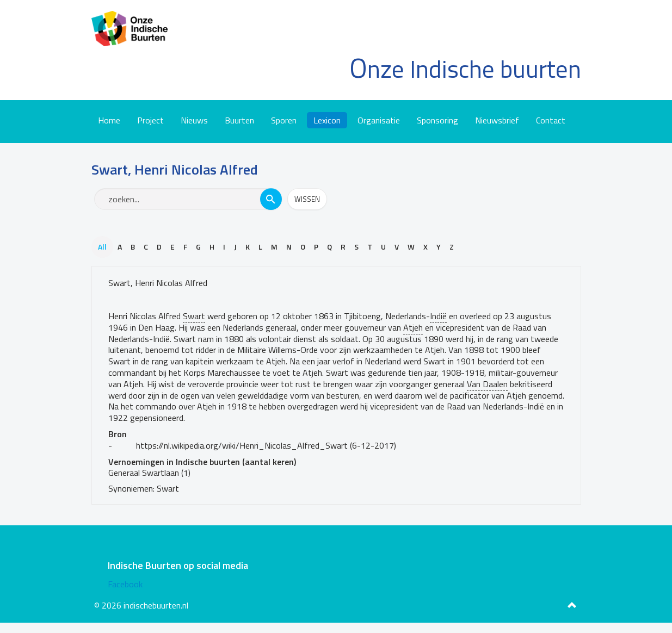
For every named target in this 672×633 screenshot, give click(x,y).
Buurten (239, 120)
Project (150, 120)
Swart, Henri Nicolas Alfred (158, 283)
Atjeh (413, 327)
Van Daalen (487, 384)
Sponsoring (437, 120)
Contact (551, 120)
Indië (438, 316)
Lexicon (327, 120)
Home (109, 120)
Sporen (284, 120)
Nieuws (194, 120)
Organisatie (379, 120)
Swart (194, 316)
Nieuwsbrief (497, 120)
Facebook (125, 584)
